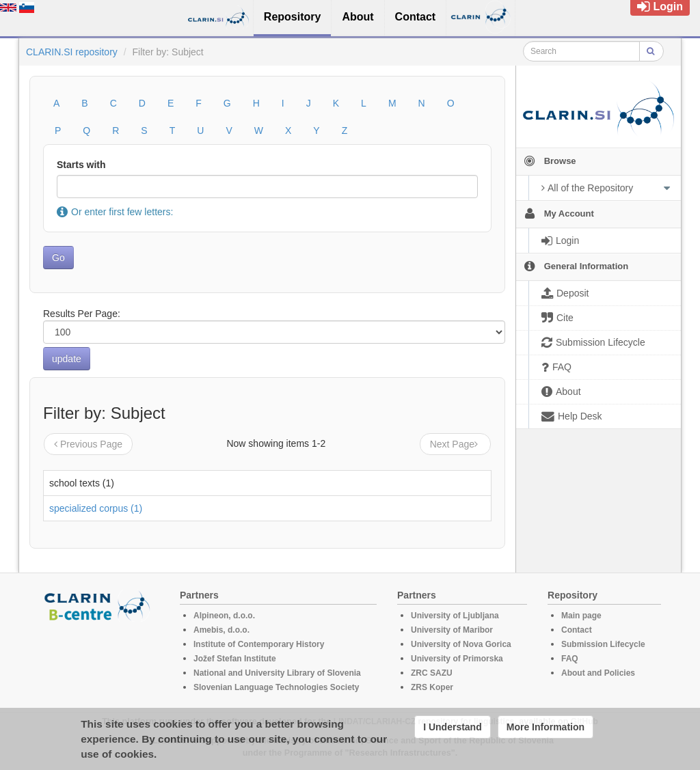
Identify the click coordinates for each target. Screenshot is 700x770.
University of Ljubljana (455, 616)
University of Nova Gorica (461, 644)
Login (660, 6)
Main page (581, 616)
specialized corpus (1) (96, 508)
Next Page (455, 444)
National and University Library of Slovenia (277, 673)
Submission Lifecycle (603, 644)
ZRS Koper (432, 687)
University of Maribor (452, 630)
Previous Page (88, 444)
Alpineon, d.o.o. (224, 616)
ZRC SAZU (432, 673)
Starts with (81, 165)
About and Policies (598, 673)
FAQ (570, 659)
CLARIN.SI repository (72, 52)
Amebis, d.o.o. (221, 630)
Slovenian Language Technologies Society (277, 687)
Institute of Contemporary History (259, 644)
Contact (577, 630)
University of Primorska (457, 659)
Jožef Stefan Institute (235, 659)
